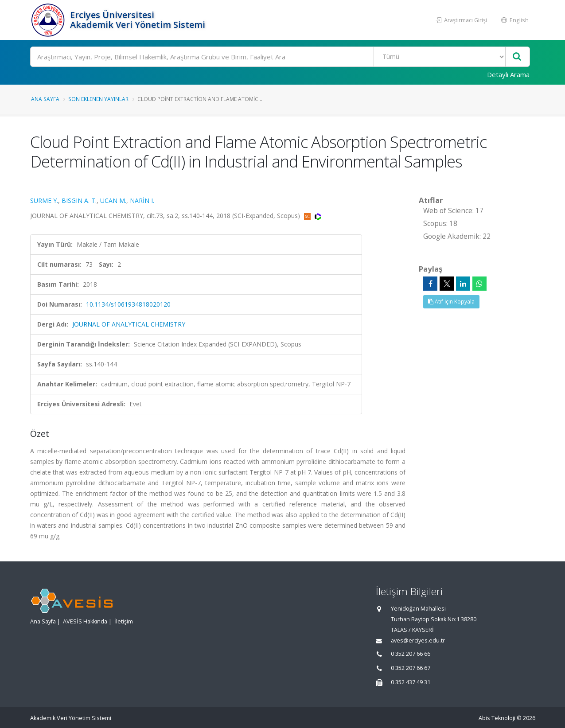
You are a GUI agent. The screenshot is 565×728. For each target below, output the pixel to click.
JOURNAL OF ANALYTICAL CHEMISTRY (129, 324)
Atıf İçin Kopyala (451, 302)
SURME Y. (44, 200)
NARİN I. (142, 200)
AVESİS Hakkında (85, 621)
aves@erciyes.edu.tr (418, 640)
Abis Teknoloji (497, 718)
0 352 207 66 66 (411, 654)
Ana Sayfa (45, 99)
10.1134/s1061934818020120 (128, 304)
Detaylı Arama (508, 74)
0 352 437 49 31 (411, 682)
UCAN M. (113, 200)
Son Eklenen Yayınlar (98, 99)
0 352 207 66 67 (411, 668)
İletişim (124, 621)
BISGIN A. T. (79, 200)
